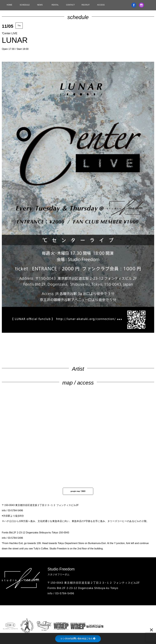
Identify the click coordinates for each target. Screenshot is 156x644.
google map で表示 (78, 491)
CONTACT (70, 5)
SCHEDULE (25, 5)
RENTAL (55, 5)
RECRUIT (86, 5)
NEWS (40, 5)
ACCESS (101, 5)
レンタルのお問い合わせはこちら (78, 639)
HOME (9, 5)
